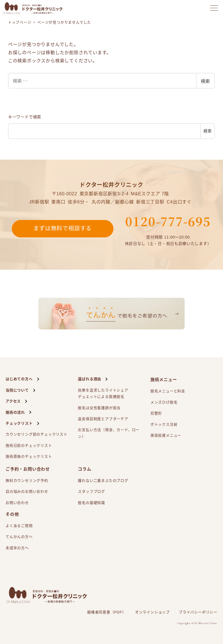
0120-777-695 (168, 221)
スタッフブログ (91, 491)
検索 (205, 81)
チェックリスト (19, 423)
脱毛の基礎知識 (91, 503)
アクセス (13, 401)
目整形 (156, 413)
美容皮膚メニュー (166, 435)
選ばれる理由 (90, 379)
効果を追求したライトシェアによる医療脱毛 (103, 394)
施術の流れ (15, 412)
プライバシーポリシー (198, 612)
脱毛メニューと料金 (168, 391)
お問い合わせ (17, 503)
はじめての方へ (19, 379)
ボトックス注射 (164, 424)
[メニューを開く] (214, 8)
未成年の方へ (17, 548)
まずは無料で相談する (62, 229)
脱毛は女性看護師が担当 (99, 408)
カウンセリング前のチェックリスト (37, 434)
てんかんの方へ (19, 537)
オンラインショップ (152, 612)
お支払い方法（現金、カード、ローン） (109, 433)
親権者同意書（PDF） (107, 612)
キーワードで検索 (25, 117)
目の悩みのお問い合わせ (27, 491)
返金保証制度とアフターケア (103, 419)
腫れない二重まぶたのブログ (103, 481)
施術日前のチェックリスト (29, 445)
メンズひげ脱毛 (164, 402)
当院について (17, 390)
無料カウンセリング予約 (27, 481)
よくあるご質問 (19, 526)
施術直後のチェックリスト (29, 456)
